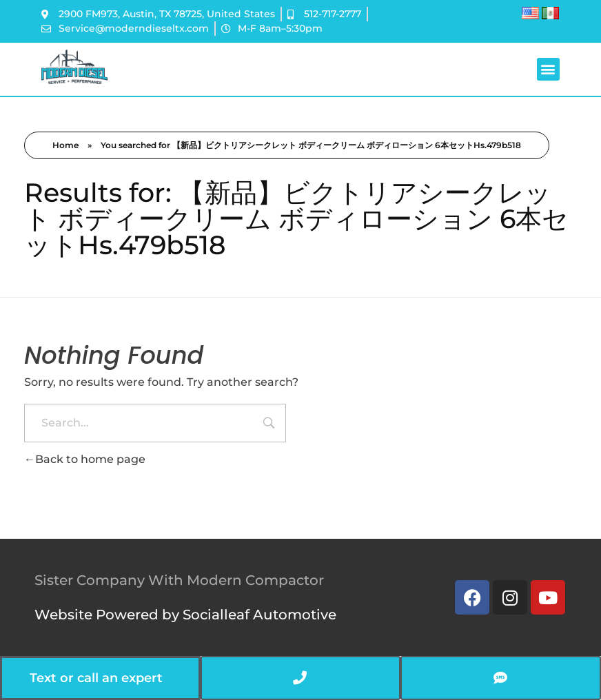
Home (65, 145)
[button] (548, 69)
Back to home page (85, 459)
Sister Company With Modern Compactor (179, 580)
